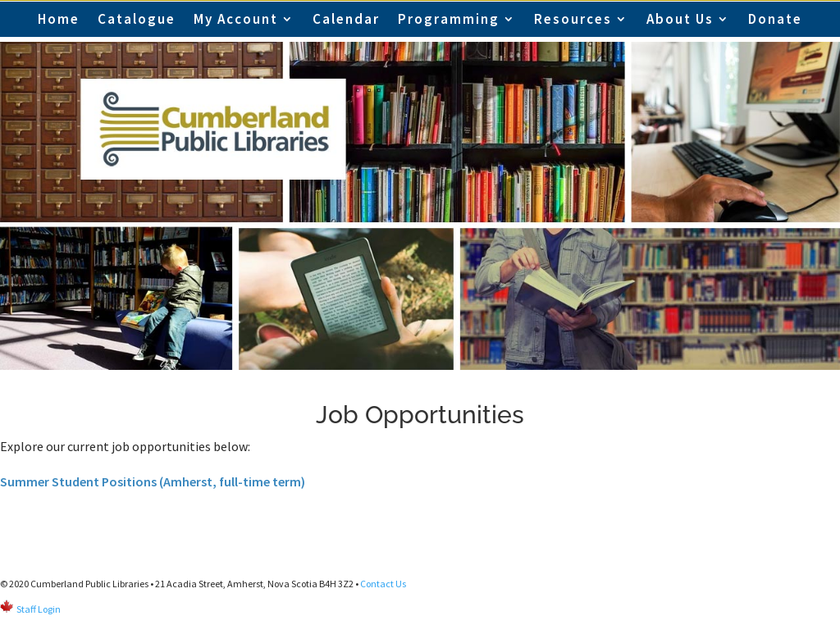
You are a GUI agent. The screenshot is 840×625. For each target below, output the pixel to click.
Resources (573, 19)
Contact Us (383, 584)
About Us (680, 19)
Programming (449, 19)
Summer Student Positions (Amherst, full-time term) (153, 481)
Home (59, 19)
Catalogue (137, 19)
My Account (236, 19)
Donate (775, 19)
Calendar (346, 19)
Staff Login (39, 609)
